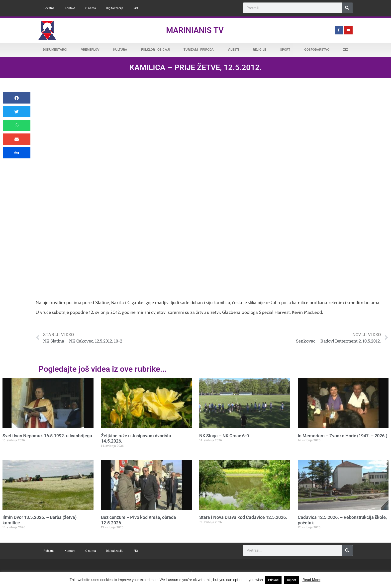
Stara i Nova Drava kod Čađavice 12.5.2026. (243, 517)
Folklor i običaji (155, 50)
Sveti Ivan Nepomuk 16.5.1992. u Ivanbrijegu (47, 436)
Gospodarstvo (317, 50)
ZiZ (346, 50)
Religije (259, 50)
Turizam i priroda (199, 50)
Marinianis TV (195, 30)
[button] (17, 98)
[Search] (347, 8)
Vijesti (233, 50)
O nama (91, 8)
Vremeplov (90, 50)
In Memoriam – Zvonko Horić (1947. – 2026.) (342, 436)
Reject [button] (292, 580)
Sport (285, 50)
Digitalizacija (115, 8)
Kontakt (70, 8)
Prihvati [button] (273, 580)
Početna (49, 8)
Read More (311, 580)
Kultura (120, 50)
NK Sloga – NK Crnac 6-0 (224, 436)
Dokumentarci (55, 50)
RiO (136, 8)
